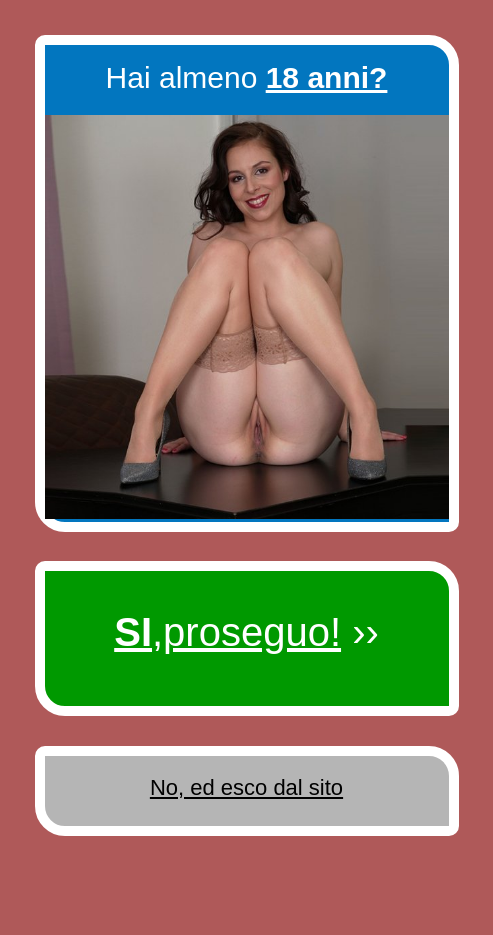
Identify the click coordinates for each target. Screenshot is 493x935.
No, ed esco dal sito (246, 787)
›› (246, 632)
